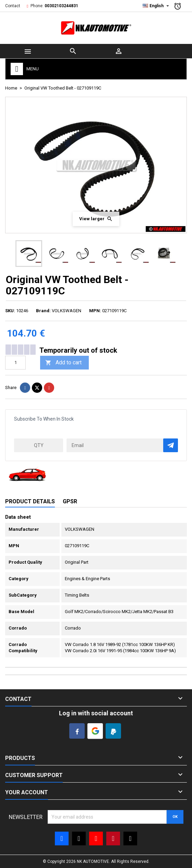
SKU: (10, 311)
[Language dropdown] (157, 6)
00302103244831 (61, 6)
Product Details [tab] (30, 501)
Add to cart (63, 363)
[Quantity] (15, 363)
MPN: (95, 311)
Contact (13, 6)
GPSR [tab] (70, 501)
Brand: (43, 311)
